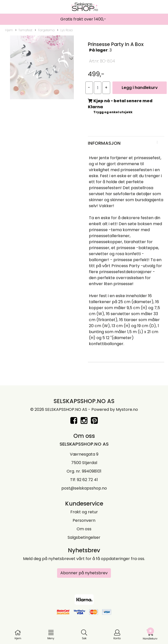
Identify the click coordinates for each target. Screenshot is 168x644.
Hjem (9, 30)
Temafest (24, 30)
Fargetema (45, 30)
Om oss (84, 529)
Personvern (84, 520)
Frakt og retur (84, 512)
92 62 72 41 (87, 480)
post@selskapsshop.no (84, 488)
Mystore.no (127, 409)
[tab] (126, 143)
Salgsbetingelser (84, 537)
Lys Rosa (65, 30)
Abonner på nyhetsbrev (84, 573)
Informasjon (104, 143)
